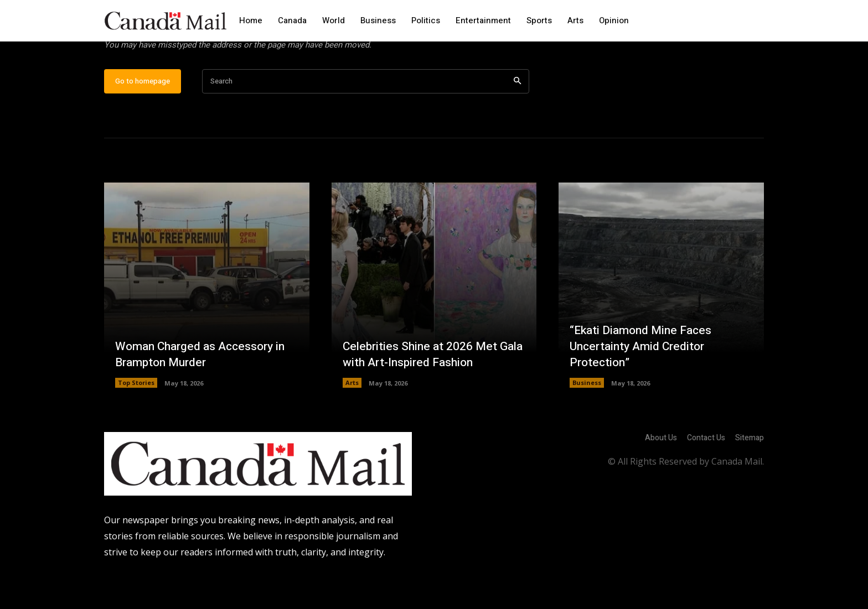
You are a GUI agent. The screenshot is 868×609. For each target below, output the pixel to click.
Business (587, 418)
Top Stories (136, 418)
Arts (352, 418)
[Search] (517, 116)
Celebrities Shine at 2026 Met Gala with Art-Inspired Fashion (425, 389)
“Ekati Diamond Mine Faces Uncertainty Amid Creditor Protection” (644, 381)
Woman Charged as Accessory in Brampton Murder (204, 389)
